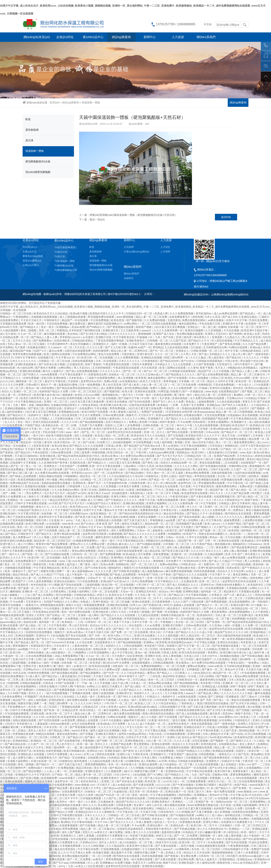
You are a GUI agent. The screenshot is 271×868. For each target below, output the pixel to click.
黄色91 (251, 459)
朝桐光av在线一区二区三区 (232, 802)
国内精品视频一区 (250, 730)
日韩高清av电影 (48, 561)
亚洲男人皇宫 (104, 629)
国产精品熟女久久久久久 (181, 374)
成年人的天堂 (33, 432)
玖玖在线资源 (150, 368)
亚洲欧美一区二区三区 (36, 591)
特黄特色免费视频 (39, 673)
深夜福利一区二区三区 (126, 666)
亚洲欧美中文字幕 (233, 324)
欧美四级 (234, 530)
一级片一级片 (107, 541)
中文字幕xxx (63, 358)
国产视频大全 (225, 676)
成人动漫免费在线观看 (52, 859)
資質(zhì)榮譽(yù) (32, 261)
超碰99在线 (53, 856)
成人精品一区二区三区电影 (193, 429)
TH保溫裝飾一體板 (65, 261)
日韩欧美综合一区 (191, 564)
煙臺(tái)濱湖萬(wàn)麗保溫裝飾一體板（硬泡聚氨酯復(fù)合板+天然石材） (133, 215)
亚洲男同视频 (75, 398)
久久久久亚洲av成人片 (151, 374)
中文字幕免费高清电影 (37, 490)
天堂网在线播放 (64, 419)
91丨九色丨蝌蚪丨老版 (21, 405)
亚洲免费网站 (258, 802)
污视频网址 (79, 578)
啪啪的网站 (43, 405)
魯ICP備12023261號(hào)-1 (124, 294)
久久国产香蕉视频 (204, 364)
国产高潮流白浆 (153, 605)
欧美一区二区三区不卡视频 (164, 493)
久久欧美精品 (222, 659)
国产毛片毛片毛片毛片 (170, 456)
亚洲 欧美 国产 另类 (108, 524)
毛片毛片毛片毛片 (55, 493)
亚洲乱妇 (193, 327)
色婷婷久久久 (114, 646)
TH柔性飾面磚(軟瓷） (66, 247)
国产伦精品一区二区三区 (62, 615)
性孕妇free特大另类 (196, 561)
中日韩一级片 (144, 395)
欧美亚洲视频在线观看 (31, 480)
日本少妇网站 (207, 676)
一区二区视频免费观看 (193, 781)
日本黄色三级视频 (139, 612)
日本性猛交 (216, 446)
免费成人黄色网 (138, 422)
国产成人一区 (222, 700)
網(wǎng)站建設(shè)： (198, 294)
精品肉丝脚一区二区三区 (160, 524)
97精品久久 (154, 697)
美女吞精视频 (250, 415)
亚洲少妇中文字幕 (24, 659)
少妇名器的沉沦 (173, 598)
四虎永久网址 (124, 819)
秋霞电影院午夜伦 (42, 646)
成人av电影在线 (122, 785)
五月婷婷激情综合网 (215, 347)
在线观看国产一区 (251, 463)
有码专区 (238, 388)
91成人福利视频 (163, 442)
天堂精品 (104, 558)
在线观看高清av (228, 744)
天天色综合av (245, 456)
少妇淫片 (244, 408)
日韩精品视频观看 (164, 663)
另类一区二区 (47, 330)
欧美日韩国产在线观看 (95, 412)
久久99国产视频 (17, 693)
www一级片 (73, 432)
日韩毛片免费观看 (142, 364)
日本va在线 (58, 398)
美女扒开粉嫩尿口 (81, 344)
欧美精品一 (164, 405)
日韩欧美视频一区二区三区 (207, 351)
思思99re (228, 714)
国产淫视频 (243, 710)
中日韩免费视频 (100, 320)
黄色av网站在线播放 (161, 683)
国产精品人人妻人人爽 (45, 337)
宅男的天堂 (30, 666)
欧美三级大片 (197, 792)
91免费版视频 (66, 768)
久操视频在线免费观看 (161, 710)
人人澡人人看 (52, 771)
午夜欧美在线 (141, 754)
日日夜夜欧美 (21, 585)
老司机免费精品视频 (136, 388)
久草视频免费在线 (31, 727)
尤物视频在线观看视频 (44, 317)
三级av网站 (130, 466)
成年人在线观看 (84, 436)
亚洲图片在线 (104, 337)
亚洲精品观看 (260, 829)
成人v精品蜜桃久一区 (59, 653)
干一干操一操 (85, 683)
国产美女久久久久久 (122, 822)
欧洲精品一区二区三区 (44, 741)
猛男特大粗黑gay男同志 (133, 734)
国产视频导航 (135, 320)
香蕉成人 (191, 402)
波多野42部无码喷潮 (95, 534)
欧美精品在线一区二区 (56, 425)
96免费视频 (238, 619)
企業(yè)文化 (30, 252)
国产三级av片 (250, 697)
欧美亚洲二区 (153, 781)
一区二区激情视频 (112, 619)
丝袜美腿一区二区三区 (241, 327)
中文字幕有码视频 (196, 595)
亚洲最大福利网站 (79, 591)
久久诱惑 (91, 802)
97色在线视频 (61, 839)
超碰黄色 (158, 530)
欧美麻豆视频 (101, 853)
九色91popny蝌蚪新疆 (162, 452)
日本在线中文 (155, 588)
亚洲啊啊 (82, 466)
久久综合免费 (85, 642)
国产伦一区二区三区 (162, 351)
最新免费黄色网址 (245, 442)
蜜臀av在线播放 (197, 666)
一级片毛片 (127, 395)
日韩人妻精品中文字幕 (216, 734)
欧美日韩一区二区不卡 (149, 598)
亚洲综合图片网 (240, 605)
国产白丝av (188, 361)
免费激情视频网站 (152, 666)
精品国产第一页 (219, 490)
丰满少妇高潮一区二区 (44, 761)
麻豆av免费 (56, 351)
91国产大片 (40, 351)
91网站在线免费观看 (254, 527)
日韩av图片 (32, 385)
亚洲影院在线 (78, 463)
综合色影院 (136, 625)
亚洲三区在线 (89, 490)
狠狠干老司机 (244, 714)
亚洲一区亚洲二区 (158, 578)
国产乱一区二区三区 (94, 432)
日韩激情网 (74, 486)
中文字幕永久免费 (81, 853)
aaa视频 (23, 649)
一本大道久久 (244, 385)
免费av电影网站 (169, 564)
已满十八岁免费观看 (129, 425)
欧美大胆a (114, 636)
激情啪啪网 (145, 334)
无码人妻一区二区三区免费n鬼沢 (235, 615)
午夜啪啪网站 (21, 317)
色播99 (222, 327)
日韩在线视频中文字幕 (173, 707)
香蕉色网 (154, 653)
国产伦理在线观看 (49, 720)
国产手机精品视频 (253, 656)
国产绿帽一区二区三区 (110, 741)
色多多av (158, 819)
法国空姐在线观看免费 (78, 351)
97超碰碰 (142, 337)
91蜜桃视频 (262, 486)
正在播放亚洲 (75, 364)
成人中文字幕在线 (212, 520)
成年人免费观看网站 (123, 530)
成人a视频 (208, 517)
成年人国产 (108, 819)
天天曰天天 (7, 358)
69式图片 (257, 493)
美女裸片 (139, 805)
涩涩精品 (112, 544)
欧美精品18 (257, 425)
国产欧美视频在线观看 (226, 646)
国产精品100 (234, 358)
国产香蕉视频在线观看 (121, 327)
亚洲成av (197, 578)
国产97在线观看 (178, 378)
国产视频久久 (204, 527)
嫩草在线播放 (263, 693)
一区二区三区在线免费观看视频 (245, 781)
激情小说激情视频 (104, 693)
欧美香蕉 (141, 378)
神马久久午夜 (185, 425)
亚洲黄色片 (51, 466)
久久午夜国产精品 (202, 544)
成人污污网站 (96, 500)
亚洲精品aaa (245, 859)
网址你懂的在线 (69, 480)
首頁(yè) (55, 102)
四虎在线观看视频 (83, 361)
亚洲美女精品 (140, 639)
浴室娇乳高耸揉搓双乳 (131, 829)
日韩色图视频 (207, 754)
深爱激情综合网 (98, 374)
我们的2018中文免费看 (116, 663)
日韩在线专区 (167, 812)
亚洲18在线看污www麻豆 (41, 680)
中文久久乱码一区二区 (140, 727)
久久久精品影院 (116, 846)
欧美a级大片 (261, 636)
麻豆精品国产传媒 (21, 351)
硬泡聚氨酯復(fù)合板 (38, 161)
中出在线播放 (52, 608)
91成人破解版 (10, 595)
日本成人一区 (139, 683)
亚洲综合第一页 (107, 697)
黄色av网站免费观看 (198, 473)
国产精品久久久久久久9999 (131, 480)
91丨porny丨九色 (71, 520)
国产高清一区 (147, 659)
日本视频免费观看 (175, 734)
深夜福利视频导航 (222, 473)
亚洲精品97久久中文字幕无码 (33, 775)
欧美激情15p (168, 649)
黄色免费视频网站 (240, 612)
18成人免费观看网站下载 (69, 656)
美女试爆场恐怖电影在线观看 (235, 636)
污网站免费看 (176, 730)
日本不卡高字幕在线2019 (255, 446)
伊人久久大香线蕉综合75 (229, 500)
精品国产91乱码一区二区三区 (113, 795)
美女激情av (183, 663)
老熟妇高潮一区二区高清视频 (110, 649)
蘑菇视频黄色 (253, 517)
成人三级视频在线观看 (73, 317)
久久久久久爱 (95, 347)
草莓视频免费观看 (95, 605)
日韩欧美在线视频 (158, 798)
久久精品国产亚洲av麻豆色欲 (179, 568)
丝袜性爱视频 (31, 378)
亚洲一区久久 (261, 378)
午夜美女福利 (236, 663)
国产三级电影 (167, 429)
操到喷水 (254, 476)
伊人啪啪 (81, 500)
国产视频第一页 (261, 408)
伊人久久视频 (42, 537)
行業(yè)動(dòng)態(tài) (136, 252)
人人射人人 (228, 778)
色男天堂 (116, 608)
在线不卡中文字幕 (237, 320)
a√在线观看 (54, 524)
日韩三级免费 (82, 452)
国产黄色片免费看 (46, 368)
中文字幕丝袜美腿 (209, 730)
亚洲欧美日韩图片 (173, 625)
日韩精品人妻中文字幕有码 (235, 503)
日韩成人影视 (114, 446)
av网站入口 (256, 588)
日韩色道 (49, 683)
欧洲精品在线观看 (224, 751)
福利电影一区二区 (252, 530)
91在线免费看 (216, 842)
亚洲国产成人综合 (164, 334)
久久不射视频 (222, 371)
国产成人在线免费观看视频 (82, 371)
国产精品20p (50, 676)
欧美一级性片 (249, 832)
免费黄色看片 (241, 771)
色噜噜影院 (205, 385)
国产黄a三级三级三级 (20, 473)
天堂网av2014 (235, 398)
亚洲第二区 (108, 781)
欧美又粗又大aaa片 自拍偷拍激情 (108, 493)
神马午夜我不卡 (244, 364)
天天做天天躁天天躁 (97, 632)
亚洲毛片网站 (119, 497)
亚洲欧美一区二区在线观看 (187, 554)
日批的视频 (77, 669)
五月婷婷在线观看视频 (238, 666)
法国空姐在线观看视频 (248, 473)
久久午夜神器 (261, 612)
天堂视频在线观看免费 (14, 324)
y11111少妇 (7, 381)
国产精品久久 (224, 788)
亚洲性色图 (197, 432)
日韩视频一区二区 (158, 341)
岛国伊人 (110, 425)
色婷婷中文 (35, 415)
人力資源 (178, 37)
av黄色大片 (81, 666)
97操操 (262, 398)
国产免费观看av (43, 341)
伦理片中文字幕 (93, 510)
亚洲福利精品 (258, 632)
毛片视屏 (20, 347)
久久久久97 (198, 551)
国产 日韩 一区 (208, 541)
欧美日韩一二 (238, 534)
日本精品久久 (163, 364)
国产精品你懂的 (135, 473)
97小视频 (234, 527)
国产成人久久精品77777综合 (226, 561)
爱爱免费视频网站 (96, 764)
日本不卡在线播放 (111, 720)
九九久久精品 (91, 486)
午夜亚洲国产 (210, 344)
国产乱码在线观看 (140, 402)
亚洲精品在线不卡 (195, 727)
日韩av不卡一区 (97, 578)
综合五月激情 (45, 781)
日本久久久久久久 (130, 361)
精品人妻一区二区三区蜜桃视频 (235, 412)
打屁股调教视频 (180, 578)
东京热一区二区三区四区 (232, 476)
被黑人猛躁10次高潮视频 (105, 730)
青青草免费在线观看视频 (27, 354)
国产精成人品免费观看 (24, 476)
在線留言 (129, 278)
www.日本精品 (52, 829)
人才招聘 (165, 252)
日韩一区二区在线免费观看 (209, 588)
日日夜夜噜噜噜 (251, 429)
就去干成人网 (121, 683)
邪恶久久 (102, 595)
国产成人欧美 (132, 385)
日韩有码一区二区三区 (85, 554)
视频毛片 (131, 415)
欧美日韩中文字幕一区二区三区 (78, 439)
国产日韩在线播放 (162, 469)
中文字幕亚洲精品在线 (29, 402)
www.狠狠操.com (85, 785)
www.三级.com (68, 561)
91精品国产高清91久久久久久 (36, 510)
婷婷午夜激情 (168, 422)
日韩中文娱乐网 (220, 469)
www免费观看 (50, 374)
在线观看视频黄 (97, 659)
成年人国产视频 (71, 832)
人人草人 (52, 588)
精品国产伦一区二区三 (227, 673)
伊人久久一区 (195, 507)
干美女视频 (101, 408)
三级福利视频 (92, 585)
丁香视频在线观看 (81, 693)
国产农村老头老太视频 (52, 364)
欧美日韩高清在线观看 (193, 653)
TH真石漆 (60, 256)
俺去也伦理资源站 (174, 513)
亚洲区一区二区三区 (26, 391)
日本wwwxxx (255, 544)
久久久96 (39, 717)
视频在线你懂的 (196, 788)
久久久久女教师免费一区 (169, 330)
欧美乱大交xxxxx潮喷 (238, 378)
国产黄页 (128, 751)
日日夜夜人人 (183, 673)
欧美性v (61, 802)
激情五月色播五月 (132, 524)
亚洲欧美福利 (8, 513)
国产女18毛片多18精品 (94, 334)
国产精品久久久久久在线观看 (183, 419)
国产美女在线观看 (76, 636)
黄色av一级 (33, 388)
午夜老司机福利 (180, 497)
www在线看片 (68, 778)
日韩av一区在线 (175, 537)
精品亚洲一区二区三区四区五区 (53, 541)
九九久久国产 (181, 602)
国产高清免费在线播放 (234, 439)
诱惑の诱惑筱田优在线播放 (213, 703)
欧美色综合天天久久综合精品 (51, 313)
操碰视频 (265, 547)
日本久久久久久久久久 (123, 334)
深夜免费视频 (161, 554)
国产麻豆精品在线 (69, 680)
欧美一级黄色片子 (16, 571)
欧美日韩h (198, 452)
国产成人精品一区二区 (33, 625)
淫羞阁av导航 (220, 775)
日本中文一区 (123, 507)
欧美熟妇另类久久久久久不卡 (107, 313)
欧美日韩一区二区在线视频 (97, 358)
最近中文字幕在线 (56, 381)
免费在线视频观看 (168, 500)
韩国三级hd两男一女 (176, 358)
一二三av (26, 595)
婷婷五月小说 (216, 781)
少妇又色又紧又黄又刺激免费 (87, 402)
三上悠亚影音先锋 (39, 446)
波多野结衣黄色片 (179, 724)
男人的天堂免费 (53, 469)
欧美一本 (7, 598)
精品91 (184, 819)
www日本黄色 (80, 730)
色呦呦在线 (232, 446)
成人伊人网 (239, 354)
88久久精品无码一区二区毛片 (198, 636)
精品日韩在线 (21, 575)
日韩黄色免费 (138, 483)
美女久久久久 (214, 551)
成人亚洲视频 (126, 378)
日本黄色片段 (108, 449)
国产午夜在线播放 (183, 785)
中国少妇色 (232, 361)
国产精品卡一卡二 (47, 764)
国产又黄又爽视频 (202, 812)
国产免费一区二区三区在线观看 (130, 632)
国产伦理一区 (112, 673)
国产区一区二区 (133, 371)
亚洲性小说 (138, 459)
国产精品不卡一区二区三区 (237, 432)
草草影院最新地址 (241, 507)
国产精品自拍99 (170, 361)
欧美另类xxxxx (79, 507)
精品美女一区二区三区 (94, 476)
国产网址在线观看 (178, 432)
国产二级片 (153, 459)
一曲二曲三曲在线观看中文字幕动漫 (93, 747)
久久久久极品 (199, 358)
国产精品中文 (44, 534)
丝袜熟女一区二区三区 (122, 374)
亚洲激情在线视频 (36, 486)
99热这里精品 (91, 405)
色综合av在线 (13, 669)
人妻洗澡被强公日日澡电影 (222, 452)
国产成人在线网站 (188, 520)
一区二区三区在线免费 (183, 385)
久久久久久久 (252, 358)
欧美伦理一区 (244, 381)
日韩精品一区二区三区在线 (16, 313)
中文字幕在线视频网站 (194, 446)
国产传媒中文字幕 (129, 398)
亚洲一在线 (50, 853)
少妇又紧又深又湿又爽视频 (170, 327)
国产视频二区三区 (253, 391)
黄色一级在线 (140, 795)
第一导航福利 (260, 602)
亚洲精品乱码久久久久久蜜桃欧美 (95, 812)
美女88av (73, 334)
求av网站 (244, 819)
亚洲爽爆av (201, 795)
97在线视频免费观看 (254, 673)
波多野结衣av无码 (92, 381)
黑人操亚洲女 (217, 358)
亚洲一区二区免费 (84, 547)
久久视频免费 (114, 771)
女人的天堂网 (143, 751)
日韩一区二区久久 (256, 395)
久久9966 (117, 839)
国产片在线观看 (48, 530)
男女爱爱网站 (142, 744)
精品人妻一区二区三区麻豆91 (248, 374)
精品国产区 (205, 371)
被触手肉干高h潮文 (135, 720)
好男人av (136, 605)
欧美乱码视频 (164, 466)
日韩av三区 (217, 378)
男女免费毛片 (34, 493)
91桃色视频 (230, 819)
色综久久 (7, 391)
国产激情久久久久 (241, 741)
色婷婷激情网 (101, 351)
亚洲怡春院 (60, 378)
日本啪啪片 (244, 436)
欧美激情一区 (254, 324)
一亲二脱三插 (208, 327)
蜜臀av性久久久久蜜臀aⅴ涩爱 (88, 544)
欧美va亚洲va (60, 446)
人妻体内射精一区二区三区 (88, 646)
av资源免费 (69, 720)
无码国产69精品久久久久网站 (61, 602)
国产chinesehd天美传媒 (61, 642)
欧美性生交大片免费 (121, 595)
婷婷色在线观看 (106, 754)
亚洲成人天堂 (174, 853)
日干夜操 (166, 575)
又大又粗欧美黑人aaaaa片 (136, 330)
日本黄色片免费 (90, 619)
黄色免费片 (223, 547)
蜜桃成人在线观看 (16, 459)
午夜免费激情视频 (168, 690)
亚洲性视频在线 (135, 741)
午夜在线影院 (41, 452)
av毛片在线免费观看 (84, 724)
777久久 (159, 490)
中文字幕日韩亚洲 (29, 513)
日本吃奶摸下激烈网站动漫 (85, 330)
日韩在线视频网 (133, 646)
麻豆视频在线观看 (55, 334)
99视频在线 (254, 690)
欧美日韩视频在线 (256, 629)
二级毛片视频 (178, 720)
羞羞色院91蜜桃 (68, 385)
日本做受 (258, 436)
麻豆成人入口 (127, 544)
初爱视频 (215, 778)
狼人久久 (88, 520)
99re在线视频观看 (247, 778)
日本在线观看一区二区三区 (227, 598)
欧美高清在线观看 (100, 666)
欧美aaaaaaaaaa (204, 412)
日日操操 (196, 347)
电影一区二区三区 (132, 730)
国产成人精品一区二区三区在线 (249, 490)
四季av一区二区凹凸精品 (132, 680)
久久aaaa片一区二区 (60, 347)
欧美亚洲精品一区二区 (104, 513)
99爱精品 (62, 330)
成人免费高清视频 (112, 388)
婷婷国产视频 (144, 327)
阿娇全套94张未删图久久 (214, 534)
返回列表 (226, 217)
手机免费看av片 (17, 707)
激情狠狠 (159, 561)
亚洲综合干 (71, 408)
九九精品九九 (233, 337)
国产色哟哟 (236, 334)
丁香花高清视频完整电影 (110, 341)
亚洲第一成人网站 (89, 615)
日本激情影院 (150, 361)
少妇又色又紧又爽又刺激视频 (18, 639)
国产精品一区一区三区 (162, 480)
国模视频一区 (208, 836)
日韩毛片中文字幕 (137, 737)
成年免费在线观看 (78, 700)
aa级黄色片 (184, 480)
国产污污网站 (155, 775)
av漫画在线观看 (187, 697)
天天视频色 (226, 690)
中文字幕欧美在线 (124, 337)
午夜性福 (80, 686)
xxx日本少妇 (171, 781)
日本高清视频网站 (99, 653)
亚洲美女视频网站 (219, 422)
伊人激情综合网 (206, 863)
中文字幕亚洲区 (58, 625)
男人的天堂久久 (66, 449)
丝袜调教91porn (79, 513)
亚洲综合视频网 (194, 330)
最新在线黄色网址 (68, 734)
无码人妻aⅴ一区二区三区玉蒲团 (26, 344)
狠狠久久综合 (74, 605)
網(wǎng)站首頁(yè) (37, 37)
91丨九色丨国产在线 (162, 337)
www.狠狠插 (33, 500)
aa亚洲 (137, 439)
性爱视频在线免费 (232, 480)
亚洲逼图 (217, 337)
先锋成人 (147, 486)
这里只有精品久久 (116, 422)
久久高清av (216, 625)
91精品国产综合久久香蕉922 (104, 503)
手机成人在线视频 (218, 727)
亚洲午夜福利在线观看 (67, 534)
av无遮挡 (88, 337)
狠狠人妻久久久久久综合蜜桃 (143, 832)
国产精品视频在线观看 (65, 673)
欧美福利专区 (256, 585)
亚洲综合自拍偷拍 (65, 581)
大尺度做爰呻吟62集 (116, 483)
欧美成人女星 (252, 334)
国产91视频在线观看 (149, 544)
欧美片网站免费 (35, 524)
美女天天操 (229, 436)
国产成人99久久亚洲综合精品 (240, 317)
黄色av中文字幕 (235, 669)
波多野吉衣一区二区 (67, 781)
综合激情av (54, 792)
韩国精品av (184, 452)
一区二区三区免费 (175, 666)
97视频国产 (32, 697)
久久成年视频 (156, 527)
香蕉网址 (213, 653)
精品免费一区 (257, 439)
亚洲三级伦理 (184, 337)
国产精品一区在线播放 (14, 446)
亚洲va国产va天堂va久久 (115, 581)
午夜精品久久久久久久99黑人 (53, 551)
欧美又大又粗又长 (151, 381)
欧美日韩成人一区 (91, 710)
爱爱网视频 (7, 578)
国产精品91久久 (17, 415)
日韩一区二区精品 (16, 730)
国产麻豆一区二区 (213, 669)
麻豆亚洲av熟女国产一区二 (141, 429)
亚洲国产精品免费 (225, 456)
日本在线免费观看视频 (39, 656)
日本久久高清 (213, 317)
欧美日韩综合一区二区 (68, 442)
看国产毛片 (160, 402)
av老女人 (252, 571)
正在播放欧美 (106, 802)
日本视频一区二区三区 (192, 381)
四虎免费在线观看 (234, 459)
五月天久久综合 (22, 341)
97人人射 (93, 863)
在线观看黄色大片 (105, 642)
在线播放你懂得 (37, 347)
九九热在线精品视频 (177, 347)
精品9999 (168, 676)
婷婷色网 (198, 317)
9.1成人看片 (33, 676)
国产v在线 (89, 442)
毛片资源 (165, 398)
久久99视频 (137, 768)
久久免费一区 (251, 625)
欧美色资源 (118, 320)
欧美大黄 (128, 391)
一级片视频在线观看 (60, 547)
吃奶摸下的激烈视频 (142, 836)
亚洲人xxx (49, 449)
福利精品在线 (233, 815)
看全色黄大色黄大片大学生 (28, 747)
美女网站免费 (106, 805)
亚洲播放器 (233, 697)
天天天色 (80, 347)
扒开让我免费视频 (143, 581)
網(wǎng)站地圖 (32, 294)
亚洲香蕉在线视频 (153, 866)
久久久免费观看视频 (182, 313)
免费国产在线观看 (152, 412)
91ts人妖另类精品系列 (246, 863)
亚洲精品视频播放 (16, 408)
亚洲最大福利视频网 (245, 805)
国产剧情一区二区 (33, 554)
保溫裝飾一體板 (91, 102)
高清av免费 (78, 327)
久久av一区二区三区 (30, 334)
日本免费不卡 (192, 344)
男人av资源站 (171, 446)
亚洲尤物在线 (48, 456)
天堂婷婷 (73, 381)
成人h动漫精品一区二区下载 (213, 619)
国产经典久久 (31, 374)
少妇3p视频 (57, 636)
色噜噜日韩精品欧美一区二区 (178, 615)
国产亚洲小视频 (30, 778)
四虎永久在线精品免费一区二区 (179, 463)
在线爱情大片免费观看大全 (237, 822)
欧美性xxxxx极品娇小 (258, 388)
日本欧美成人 (77, 378)
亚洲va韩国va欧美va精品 (225, 429)
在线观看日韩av (97, 758)
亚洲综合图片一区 (176, 792)
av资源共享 (53, 717)
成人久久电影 (149, 717)
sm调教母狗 (132, 761)
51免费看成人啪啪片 (172, 758)
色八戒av (218, 815)
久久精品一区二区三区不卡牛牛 (60, 798)
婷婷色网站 (48, 388)
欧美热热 (39, 751)
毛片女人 (221, 368)
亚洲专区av (208, 585)
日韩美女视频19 (48, 686)
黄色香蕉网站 (220, 612)
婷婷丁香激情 (93, 364)
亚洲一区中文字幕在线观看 (105, 466)
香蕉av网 (240, 690)
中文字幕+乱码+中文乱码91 (247, 795)
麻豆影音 (215, 714)
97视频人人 (46, 419)
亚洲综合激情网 (163, 395)
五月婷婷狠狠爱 (102, 368)
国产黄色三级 (36, 408)
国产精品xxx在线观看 (116, 788)
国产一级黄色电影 (259, 354)
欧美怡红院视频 (142, 507)
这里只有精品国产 (62, 537)
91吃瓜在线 (9, 527)
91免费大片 (171, 686)
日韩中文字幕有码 (26, 358)
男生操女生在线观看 (167, 486)
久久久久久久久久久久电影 (237, 693)
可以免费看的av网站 (85, 354)
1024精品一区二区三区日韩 (96, 480)
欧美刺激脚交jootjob (180, 642)
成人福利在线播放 (12, 412)
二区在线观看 (231, 463)
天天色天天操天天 (31, 320)
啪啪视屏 (68, 395)
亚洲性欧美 (80, 483)
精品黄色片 (230, 591)
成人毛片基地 (8, 334)
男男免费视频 (118, 408)
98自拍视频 (187, 690)
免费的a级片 (36, 768)
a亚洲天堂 (171, 530)
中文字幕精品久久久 (247, 341)
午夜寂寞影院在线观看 (116, 364)
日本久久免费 (51, 598)
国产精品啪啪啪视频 (92, 422)
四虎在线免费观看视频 (154, 669)
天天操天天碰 (254, 669)
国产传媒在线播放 (91, 808)
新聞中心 (150, 37)
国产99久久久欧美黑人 (236, 405)
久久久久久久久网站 (134, 419)
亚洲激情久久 (101, 344)
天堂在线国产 (67, 466)
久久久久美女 (60, 507)
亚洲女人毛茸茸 (36, 615)
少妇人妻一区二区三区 (155, 385)
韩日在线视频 (64, 595)
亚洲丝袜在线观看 (146, 391)
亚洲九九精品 (169, 476)
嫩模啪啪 (15, 591)
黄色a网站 (257, 754)
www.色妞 (211, 391)
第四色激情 (81, 761)
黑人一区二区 (224, 442)
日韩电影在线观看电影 (210, 361)
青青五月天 (249, 402)
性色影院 (252, 619)
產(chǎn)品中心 (93, 37)
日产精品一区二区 (231, 449)
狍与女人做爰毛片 (54, 371)
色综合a (164, 591)
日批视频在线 (194, 758)
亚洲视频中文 (156, 419)
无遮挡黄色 (174, 320)
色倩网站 (263, 744)
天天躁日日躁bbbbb (26, 456)
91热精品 (251, 398)
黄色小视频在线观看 (258, 510)
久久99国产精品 (232, 524)
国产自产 (34, 571)
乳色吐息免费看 (259, 320)
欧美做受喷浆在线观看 (195, 493)
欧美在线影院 (21, 547)
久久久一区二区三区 (167, 354)
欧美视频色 (217, 513)
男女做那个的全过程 (252, 361)
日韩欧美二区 (58, 737)
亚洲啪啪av (63, 327)
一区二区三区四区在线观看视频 (158, 324)
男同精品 (158, 347)
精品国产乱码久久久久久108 (232, 632)
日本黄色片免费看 (129, 486)
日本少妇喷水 (89, 680)
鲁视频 (179, 442)
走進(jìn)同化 (65, 37)
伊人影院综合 (158, 747)
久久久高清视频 (168, 517)
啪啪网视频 (27, 507)
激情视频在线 (110, 395)
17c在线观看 (262, 385)
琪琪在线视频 (263, 595)
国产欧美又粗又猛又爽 (88, 517)
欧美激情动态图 (244, 737)
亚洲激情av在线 (175, 771)
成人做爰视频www (83, 571)
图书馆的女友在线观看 (239, 513)
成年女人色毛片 (38, 730)
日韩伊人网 (66, 686)
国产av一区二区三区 (156, 371)
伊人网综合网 (168, 483)
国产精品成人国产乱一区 (30, 642)
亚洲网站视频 (191, 591)
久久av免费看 (153, 625)
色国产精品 (186, 476)
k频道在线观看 (57, 486)
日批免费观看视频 (184, 639)
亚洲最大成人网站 (177, 490)
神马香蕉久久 (202, 337)
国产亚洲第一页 (199, 490)
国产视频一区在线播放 (165, 612)
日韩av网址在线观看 (95, 639)
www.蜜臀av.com (229, 717)
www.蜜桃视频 (125, 317)
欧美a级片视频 (79, 313)
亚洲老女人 (183, 351)
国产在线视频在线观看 (214, 466)
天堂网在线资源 (255, 598)
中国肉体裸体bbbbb (69, 639)
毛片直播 (186, 486)
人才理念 (165, 247)
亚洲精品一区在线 (139, 469)
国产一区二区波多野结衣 (109, 473)
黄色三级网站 (189, 500)
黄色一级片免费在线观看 (76, 612)
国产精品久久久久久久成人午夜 (194, 632)
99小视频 (52, 480)
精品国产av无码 (77, 493)
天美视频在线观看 (237, 588)
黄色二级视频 (29, 330)
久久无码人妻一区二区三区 (151, 595)
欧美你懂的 (132, 510)
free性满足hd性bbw (221, 737)
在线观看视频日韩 (225, 497)
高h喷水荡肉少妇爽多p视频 (120, 517)
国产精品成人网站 (209, 693)
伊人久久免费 (176, 402)
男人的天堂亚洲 (252, 337)
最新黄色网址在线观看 (169, 344)
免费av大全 (260, 747)
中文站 (208, 24)
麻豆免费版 (117, 832)
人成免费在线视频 (190, 510)
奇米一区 (114, 764)
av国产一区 (144, 347)
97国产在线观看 (65, 683)
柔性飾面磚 (32, 130)
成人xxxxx (263, 442)
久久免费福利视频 (155, 320)
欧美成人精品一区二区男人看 (112, 436)
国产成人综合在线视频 (217, 578)
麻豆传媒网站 (112, 710)
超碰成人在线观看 (184, 605)
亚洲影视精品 (228, 859)
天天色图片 (187, 527)
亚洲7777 (262, 327)
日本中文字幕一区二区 (145, 622)
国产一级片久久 (11, 554)
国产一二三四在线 (150, 676)
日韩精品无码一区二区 (139, 313)
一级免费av (253, 663)
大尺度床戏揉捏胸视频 (21, 520)
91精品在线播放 (155, 768)
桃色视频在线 (223, 544)
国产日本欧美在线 (96, 568)
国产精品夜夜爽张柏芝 (245, 547)
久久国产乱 (220, 527)
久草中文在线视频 (197, 537)
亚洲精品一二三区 (204, 547)
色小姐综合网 (25, 368)
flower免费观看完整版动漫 (203, 805)
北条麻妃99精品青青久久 (66, 405)
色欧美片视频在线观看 (59, 436)
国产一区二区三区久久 (145, 564)
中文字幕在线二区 (238, 483)
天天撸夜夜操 (98, 717)
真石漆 (29, 140)
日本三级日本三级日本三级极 (205, 459)
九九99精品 (210, 649)
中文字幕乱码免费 (88, 849)
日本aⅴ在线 (213, 432)
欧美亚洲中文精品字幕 (255, 330)
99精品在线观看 (46, 734)
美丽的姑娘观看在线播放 (197, 408)
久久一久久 (205, 500)
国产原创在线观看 (190, 517)
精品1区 (249, 480)
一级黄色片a (106, 439)
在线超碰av (234, 415)
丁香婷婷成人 (187, 703)
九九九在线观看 (182, 364)
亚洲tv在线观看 (124, 598)
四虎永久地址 (106, 551)
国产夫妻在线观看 (202, 497)
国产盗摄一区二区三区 (257, 524)
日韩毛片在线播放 (88, 778)
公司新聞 (129, 247)
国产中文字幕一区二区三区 (195, 646)
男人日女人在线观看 (225, 408)
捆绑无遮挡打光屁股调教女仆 (105, 324)
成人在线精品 (229, 764)
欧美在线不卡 (241, 425)
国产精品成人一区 (251, 313)
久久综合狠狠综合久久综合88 (126, 476)
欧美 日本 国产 (234, 554)
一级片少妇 (37, 436)
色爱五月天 (69, 558)
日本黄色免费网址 (12, 697)
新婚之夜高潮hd (130, 758)
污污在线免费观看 (12, 425)
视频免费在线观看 (88, 449)
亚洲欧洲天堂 (111, 330)
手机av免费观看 (76, 659)
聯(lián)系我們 (206, 37)
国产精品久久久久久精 (186, 558)
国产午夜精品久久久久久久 (67, 459)
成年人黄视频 (87, 836)
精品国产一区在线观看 (75, 320)
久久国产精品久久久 (174, 459)
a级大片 (128, 771)
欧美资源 (265, 415)
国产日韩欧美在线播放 (127, 571)
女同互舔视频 (200, 741)
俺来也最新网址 (188, 324)
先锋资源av (237, 798)
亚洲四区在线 (54, 408)
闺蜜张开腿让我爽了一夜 (56, 571)
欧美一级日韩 (37, 324)
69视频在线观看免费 (12, 615)
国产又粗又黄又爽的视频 (131, 588)
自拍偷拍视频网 (122, 442)
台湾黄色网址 (59, 591)
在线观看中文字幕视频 (24, 463)
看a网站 (239, 395)
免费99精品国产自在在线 (25, 483)
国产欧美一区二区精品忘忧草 (61, 710)
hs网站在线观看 (239, 347)
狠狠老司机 (40, 564)
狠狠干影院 (252, 500)
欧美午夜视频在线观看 (233, 707)
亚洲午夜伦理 (145, 354)
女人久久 (10, 422)
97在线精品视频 (242, 564)
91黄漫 (130, 490)
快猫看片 (176, 391)
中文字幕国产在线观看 (69, 510)
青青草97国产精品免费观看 (52, 544)
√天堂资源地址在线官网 (179, 412)
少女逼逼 (54, 520)
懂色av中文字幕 (114, 510)
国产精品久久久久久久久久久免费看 (145, 534)
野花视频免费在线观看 (101, 317)
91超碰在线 (121, 792)
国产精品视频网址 (91, 673)
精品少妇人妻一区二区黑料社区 (130, 351)
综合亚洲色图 (70, 415)
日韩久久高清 (147, 466)
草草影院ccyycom (70, 337)
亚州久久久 (35, 693)
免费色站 (239, 510)
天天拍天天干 (146, 415)
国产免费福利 (26, 690)
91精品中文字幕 (28, 429)
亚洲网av (149, 642)
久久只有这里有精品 (133, 673)
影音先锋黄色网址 (144, 808)
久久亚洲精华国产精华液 (53, 463)
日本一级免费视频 (90, 385)
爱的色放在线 (183, 469)
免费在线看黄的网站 (194, 320)
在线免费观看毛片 (180, 317)
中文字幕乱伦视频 (205, 642)
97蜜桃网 (7, 456)
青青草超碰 (170, 381)
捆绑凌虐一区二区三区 (30, 381)
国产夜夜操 (7, 452)
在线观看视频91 (141, 663)
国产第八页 (30, 530)
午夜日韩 (142, 452)
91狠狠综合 (152, 476)
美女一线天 (48, 327)
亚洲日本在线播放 (117, 402)
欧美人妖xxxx (213, 524)
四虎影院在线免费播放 (39, 632)
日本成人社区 (192, 656)
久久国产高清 (178, 341)
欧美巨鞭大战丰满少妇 (47, 395)
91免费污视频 (123, 863)
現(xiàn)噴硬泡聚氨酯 (38, 172)
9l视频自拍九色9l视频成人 (244, 368)
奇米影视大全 (249, 642)
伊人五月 (33, 419)
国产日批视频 (176, 436)
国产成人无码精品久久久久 (215, 354)
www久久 (260, 788)
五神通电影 (193, 669)
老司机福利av (204, 313)
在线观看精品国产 (229, 391)
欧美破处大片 (69, 527)
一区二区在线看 (209, 449)
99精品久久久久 (166, 808)
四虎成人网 (161, 313)
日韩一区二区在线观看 (105, 591)
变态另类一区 (138, 792)
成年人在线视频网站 (250, 768)
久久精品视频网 (10, 330)
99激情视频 (99, 452)
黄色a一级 (141, 653)
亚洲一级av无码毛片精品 (200, 442)
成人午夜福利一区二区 (80, 575)
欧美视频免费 (49, 778)
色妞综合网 (30, 622)
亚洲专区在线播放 (220, 388)
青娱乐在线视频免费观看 (246, 700)
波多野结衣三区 (188, 483)
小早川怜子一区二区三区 (151, 585)
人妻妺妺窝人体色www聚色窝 (52, 724)
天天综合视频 (232, 330)
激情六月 (34, 497)
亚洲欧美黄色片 (136, 341)
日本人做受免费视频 (40, 581)
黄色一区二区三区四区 (31, 527)
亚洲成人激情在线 (110, 419)
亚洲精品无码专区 (147, 591)
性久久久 (163, 497)
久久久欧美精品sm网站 (66, 490)
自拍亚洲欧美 (62, 341)
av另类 (53, 503)
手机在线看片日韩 (210, 324)
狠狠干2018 (170, 863)
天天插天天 (104, 785)
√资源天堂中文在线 (166, 842)
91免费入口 (104, 442)
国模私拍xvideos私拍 (112, 490)
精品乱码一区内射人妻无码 (37, 442)
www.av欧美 (215, 666)
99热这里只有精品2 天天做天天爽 (22, 449)
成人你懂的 (53, 822)
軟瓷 (28, 119)
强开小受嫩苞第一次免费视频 (61, 619)
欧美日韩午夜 (223, 771)
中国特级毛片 (52, 320)
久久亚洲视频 (214, 330)
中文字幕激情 (209, 503)
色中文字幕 (232, 351)
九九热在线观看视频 (207, 425)
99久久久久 (217, 493)
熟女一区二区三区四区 (18, 564)
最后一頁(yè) (97, 219)
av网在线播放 (216, 320)
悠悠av (187, 588)
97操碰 (204, 388)
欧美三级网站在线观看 (57, 354)
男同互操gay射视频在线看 (183, 449)
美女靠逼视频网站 (240, 602)
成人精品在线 (153, 551)
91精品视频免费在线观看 (211, 846)
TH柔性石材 (61, 252)
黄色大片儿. (43, 507)
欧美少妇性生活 (87, 558)
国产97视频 (122, 459)
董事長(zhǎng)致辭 (33, 256)
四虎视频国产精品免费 (216, 419)
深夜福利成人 (138, 493)
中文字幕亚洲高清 (204, 486)
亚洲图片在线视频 (52, 497)
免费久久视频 (158, 388)
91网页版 (164, 391)
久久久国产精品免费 (255, 344)
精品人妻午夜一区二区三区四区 (176, 659)
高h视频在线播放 (230, 656)
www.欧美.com (71, 524)
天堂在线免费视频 (57, 324)
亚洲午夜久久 (8, 544)
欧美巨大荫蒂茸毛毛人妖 (35, 398)
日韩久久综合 (119, 612)
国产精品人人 (165, 673)
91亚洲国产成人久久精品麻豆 (97, 588)
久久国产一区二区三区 (244, 469)
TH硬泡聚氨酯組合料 (66, 270)
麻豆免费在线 (78, 324)
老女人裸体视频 (173, 656)
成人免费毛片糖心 (24, 758)
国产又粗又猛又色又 (136, 520)
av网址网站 (131, 324)
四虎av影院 (199, 422)
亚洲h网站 (117, 558)
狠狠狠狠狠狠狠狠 (223, 853)
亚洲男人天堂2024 (216, 334)
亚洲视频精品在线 (69, 412)
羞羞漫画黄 (53, 527)
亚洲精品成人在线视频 (109, 520)
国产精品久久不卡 (199, 341)
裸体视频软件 (257, 466)
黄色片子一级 (49, 385)
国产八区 (230, 595)
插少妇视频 (254, 707)
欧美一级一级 (85, 744)
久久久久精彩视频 (168, 636)
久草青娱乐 (216, 595)
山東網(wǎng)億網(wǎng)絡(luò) (230, 294)
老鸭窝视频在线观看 (52, 605)
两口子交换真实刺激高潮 (22, 517)
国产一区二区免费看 (186, 836)
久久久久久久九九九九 (230, 517)
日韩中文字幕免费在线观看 (31, 503)
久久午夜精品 (63, 578)
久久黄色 (193, 368)
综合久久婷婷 (86, 795)
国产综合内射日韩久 (136, 608)
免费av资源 (111, 381)
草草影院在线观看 (205, 476)
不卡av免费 (184, 422)
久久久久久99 (70, 422)
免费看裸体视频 (150, 510)
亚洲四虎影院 (57, 700)
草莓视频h (89, 741)
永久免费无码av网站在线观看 (208, 398)
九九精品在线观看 (148, 615)
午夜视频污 (167, 622)
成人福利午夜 (257, 653)
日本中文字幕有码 (88, 690)
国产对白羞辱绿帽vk (255, 839)
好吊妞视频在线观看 (148, 568)
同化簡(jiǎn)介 (30, 247)
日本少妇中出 (210, 656)
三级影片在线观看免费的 (101, 378)
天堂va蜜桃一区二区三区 (198, 798)
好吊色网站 (7, 347)
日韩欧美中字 (26, 534)
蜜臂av (151, 673)
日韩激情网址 (123, 439)
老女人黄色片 (248, 744)
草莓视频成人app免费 (163, 520)
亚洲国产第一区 (205, 802)
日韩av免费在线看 (114, 415)
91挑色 (202, 697)
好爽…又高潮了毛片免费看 (189, 405)
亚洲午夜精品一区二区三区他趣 (112, 602)
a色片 (123, 469)
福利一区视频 (120, 344)
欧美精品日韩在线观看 (28, 598)
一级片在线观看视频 (56, 693)
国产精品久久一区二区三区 (213, 605)
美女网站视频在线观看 (190, 334)
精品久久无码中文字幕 (221, 381)
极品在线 (192, 754)
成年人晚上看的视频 (179, 547)
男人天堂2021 (82, 368)
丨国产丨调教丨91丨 (12, 493)
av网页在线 (155, 863)
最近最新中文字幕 (122, 853)
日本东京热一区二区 (56, 727)
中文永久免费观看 (91, 415)
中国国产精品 (33, 425)
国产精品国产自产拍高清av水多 (143, 446)
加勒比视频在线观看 (51, 476)
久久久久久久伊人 (111, 371)
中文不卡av (95, 527)
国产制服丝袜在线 (41, 866)
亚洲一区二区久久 (155, 432)
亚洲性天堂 (146, 700)
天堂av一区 (144, 530)
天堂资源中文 (225, 364)
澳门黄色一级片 (183, 395)
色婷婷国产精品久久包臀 (54, 391)
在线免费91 (86, 408)
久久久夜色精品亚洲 (79, 649)
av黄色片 (99, 859)
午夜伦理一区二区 (253, 761)
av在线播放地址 (129, 381)
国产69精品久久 (30, 327)
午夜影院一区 (172, 408)
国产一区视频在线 (193, 391)
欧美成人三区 (143, 703)
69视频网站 (71, 476)
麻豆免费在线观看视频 (179, 571)
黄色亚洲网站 (241, 575)
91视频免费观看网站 (85, 541)
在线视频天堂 (46, 358)
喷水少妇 (156, 632)
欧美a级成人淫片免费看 (256, 541)
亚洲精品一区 (16, 500)
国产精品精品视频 (119, 639)
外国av (83, 527)
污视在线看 (197, 602)
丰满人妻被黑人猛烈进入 (125, 412)
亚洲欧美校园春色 (26, 364)
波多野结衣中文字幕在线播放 (56, 517)
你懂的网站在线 (238, 466)
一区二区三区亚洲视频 (169, 727)
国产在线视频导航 (70, 741)
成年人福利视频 (38, 700)
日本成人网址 (150, 758)
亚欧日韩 (46, 378)
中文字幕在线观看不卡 (73, 374)
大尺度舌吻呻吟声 (58, 344)
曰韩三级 (42, 659)
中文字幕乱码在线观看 (200, 771)
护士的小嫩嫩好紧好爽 (208, 832)
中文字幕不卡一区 (220, 575)
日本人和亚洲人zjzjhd (241, 680)
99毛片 (168, 605)
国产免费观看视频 (111, 554)
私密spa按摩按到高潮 (169, 415)
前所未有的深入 (192, 608)
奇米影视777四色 (149, 575)
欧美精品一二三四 (73, 622)
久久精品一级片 (211, 558)
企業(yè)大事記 (31, 265)
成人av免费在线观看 (226, 313)
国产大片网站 (240, 578)
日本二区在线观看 (107, 361)
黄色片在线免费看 (109, 354)
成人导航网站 (149, 761)
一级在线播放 (70, 808)
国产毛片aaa (61, 863)
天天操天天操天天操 (141, 344)
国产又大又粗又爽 (116, 347)
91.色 (210, 788)
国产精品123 (38, 547)
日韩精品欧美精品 (83, 341)
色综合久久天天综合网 (231, 571)
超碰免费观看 (207, 402)
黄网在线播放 (36, 653)
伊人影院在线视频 (222, 341)
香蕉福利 (225, 425)
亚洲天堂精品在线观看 (46, 422)
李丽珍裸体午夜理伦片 (159, 829)
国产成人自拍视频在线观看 (113, 547)
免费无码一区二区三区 (217, 564)
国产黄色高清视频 (230, 344)
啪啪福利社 (239, 544)
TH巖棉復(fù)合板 (64, 266)
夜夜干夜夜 (207, 368)
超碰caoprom (130, 669)
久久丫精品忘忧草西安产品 (58, 500)
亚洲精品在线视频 (152, 358)
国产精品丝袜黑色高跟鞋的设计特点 (78, 388)
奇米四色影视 (39, 585)
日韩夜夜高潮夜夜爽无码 (191, 710)
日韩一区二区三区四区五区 (87, 391)
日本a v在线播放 (199, 378)
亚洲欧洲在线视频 (30, 371)
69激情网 (13, 683)
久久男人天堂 (189, 354)
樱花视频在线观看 (202, 747)
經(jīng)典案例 (121, 37)
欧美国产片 (190, 534)
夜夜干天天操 (52, 415)
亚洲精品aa (214, 405)
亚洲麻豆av (35, 663)
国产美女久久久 (46, 639)
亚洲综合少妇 (95, 751)
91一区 (76, 358)
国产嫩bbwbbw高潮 (242, 727)
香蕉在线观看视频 (210, 463)
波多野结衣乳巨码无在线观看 (125, 432)
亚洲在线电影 (180, 398)
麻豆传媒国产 (204, 659)
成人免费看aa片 (22, 537)
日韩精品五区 (44, 690)
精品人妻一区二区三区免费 (152, 317)
